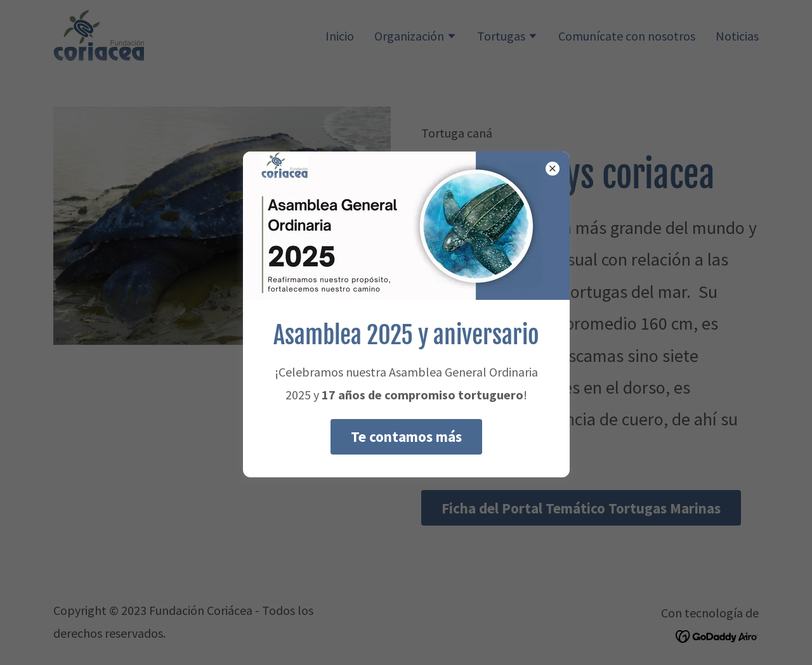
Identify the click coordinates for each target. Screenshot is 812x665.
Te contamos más (406, 436)
